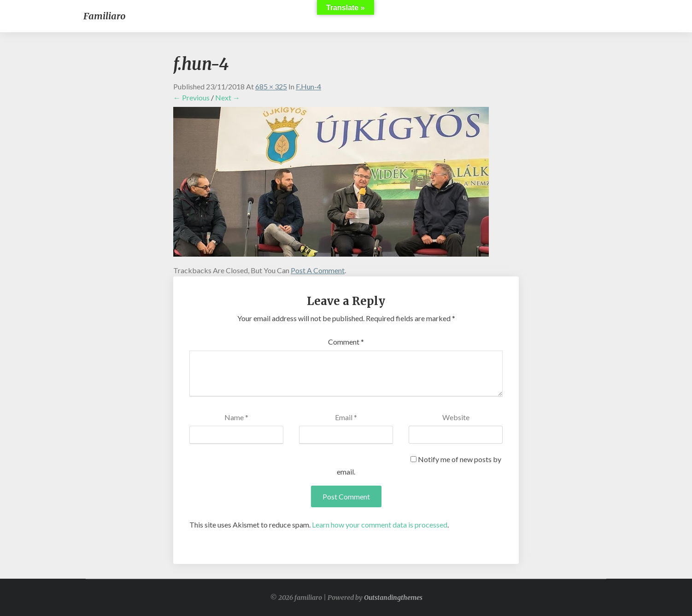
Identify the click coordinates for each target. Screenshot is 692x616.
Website (456, 417)
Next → (228, 97)
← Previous (191, 97)
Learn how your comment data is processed (380, 525)
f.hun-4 (308, 86)
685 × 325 (271, 86)
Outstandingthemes (393, 598)
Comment (346, 342)
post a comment (318, 270)
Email (346, 417)
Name (236, 417)
